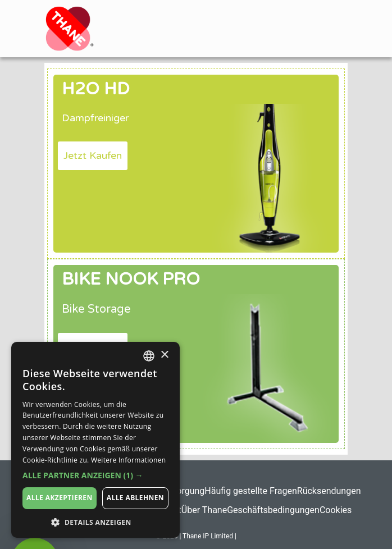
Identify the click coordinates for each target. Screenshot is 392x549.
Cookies (336, 510)
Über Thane (204, 510)
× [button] (164, 355)
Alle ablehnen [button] (135, 498)
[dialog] (95, 440)
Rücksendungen (329, 491)
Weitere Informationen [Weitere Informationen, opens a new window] (129, 460)
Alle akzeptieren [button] (60, 498)
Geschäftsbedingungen (273, 510)
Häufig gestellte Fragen (250, 491)
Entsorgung (182, 491)
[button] (93, 156)
